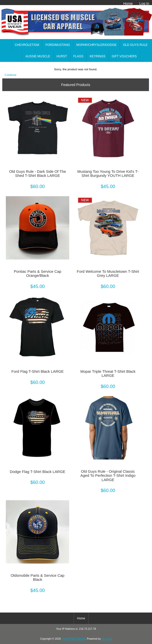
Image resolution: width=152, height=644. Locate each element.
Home (128, 4)
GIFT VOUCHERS (124, 56)
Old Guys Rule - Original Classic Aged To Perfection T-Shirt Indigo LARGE (108, 476)
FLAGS (78, 56)
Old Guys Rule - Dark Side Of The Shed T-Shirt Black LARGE (38, 174)
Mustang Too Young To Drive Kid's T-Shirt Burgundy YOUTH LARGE (108, 174)
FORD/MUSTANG (58, 45)
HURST (62, 56)
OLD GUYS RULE (135, 45)
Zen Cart (107, 639)
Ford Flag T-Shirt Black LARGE (38, 371)
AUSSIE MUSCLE (38, 56)
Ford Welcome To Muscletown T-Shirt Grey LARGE (108, 274)
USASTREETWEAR (73, 639)
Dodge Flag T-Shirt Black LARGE (37, 472)
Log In (144, 4)
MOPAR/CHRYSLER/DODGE (97, 45)
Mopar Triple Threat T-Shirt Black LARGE (108, 374)
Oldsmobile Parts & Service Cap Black (38, 578)
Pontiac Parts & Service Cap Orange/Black (37, 274)
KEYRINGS (97, 56)
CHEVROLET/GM (27, 45)
